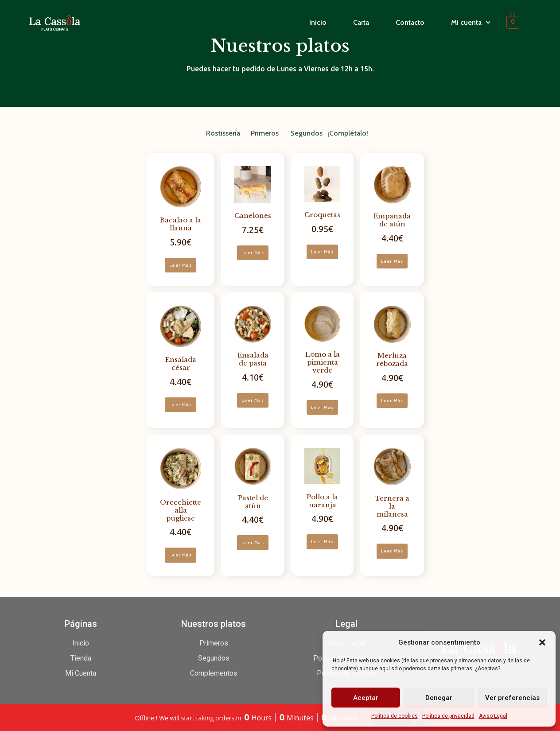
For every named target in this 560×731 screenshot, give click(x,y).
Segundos (306, 133)
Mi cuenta (471, 23)
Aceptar (366, 698)
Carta (361, 22)
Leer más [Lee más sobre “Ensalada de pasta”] (253, 400)
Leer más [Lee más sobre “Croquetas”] (322, 252)
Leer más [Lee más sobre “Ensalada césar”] (181, 405)
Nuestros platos (214, 624)
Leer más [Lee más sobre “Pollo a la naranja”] (322, 542)
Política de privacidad (448, 716)
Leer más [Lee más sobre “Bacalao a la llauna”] (181, 265)
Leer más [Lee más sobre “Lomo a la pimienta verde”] (322, 407)
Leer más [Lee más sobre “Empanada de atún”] (392, 261)
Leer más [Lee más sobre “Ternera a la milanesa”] (392, 551)
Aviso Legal (493, 716)
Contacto (410, 22)
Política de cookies (395, 716)
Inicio (318, 22)
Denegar (439, 698)
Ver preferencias (512, 698)
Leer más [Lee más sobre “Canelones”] (253, 253)
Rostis (216, 133)
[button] (542, 642)
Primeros (265, 133)
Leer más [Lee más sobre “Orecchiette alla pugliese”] (181, 555)
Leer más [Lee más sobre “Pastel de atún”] (253, 542)
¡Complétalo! (348, 133)
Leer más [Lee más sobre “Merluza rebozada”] (392, 401)
